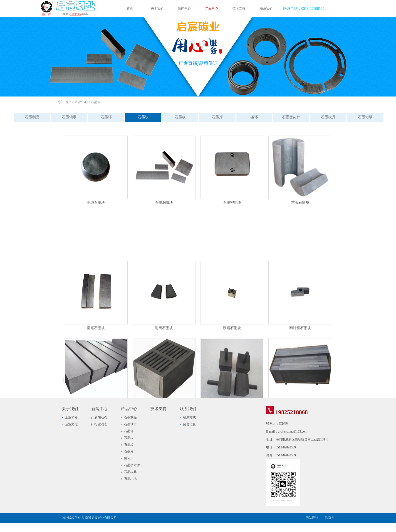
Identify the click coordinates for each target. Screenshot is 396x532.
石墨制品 (29, 117)
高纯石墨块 (96, 205)
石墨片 (214, 117)
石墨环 (103, 117)
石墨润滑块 (164, 205)
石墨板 (177, 117)
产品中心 (212, 9)
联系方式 (189, 417)
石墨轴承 (66, 117)
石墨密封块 (232, 205)
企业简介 (71, 417)
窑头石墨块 (300, 205)
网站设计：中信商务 (320, 518)
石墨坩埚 (362, 117)
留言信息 (189, 424)
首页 (130, 9)
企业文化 (71, 424)
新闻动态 (101, 417)
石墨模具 (325, 117)
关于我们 (157, 9)
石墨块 (96, 102)
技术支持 (239, 9)
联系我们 (266, 9)
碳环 (251, 117)
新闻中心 (184, 9)
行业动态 (101, 424)
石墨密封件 (288, 117)
